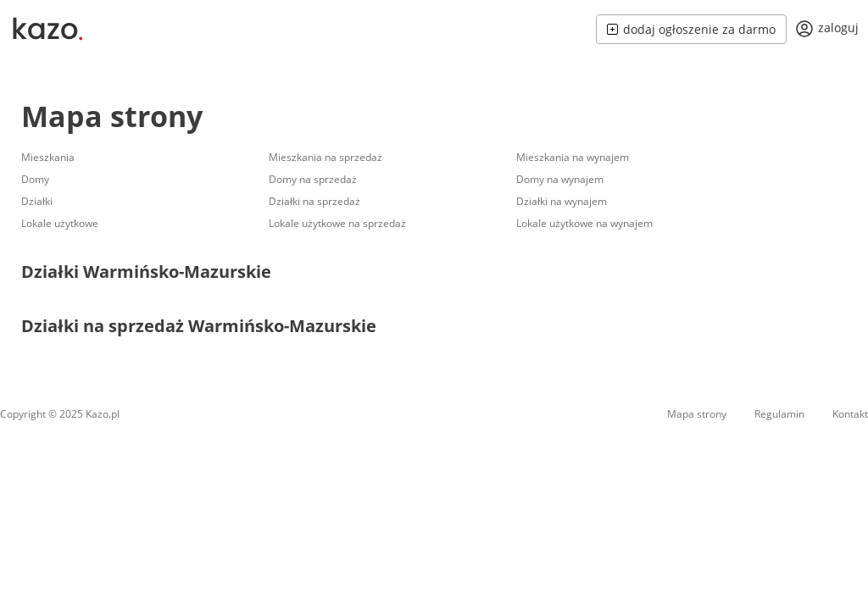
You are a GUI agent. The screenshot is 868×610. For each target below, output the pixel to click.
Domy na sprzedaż (313, 179)
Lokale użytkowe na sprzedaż (337, 223)
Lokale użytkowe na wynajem (584, 223)
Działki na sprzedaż (314, 201)
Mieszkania (48, 157)
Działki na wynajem (562, 201)
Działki (37, 201)
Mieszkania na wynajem (573, 157)
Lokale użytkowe (60, 223)
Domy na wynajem (560, 179)
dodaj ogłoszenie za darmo (691, 29)
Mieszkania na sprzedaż (325, 157)
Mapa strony (112, 116)
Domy (35, 179)
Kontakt (850, 414)
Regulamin (779, 414)
